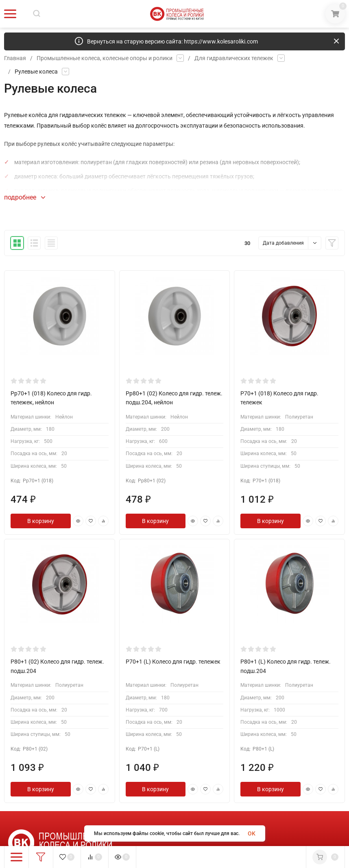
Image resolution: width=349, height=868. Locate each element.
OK (252, 833)
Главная (15, 58)
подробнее (25, 197)
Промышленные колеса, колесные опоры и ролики (105, 58)
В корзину (41, 521)
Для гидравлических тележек (234, 58)
